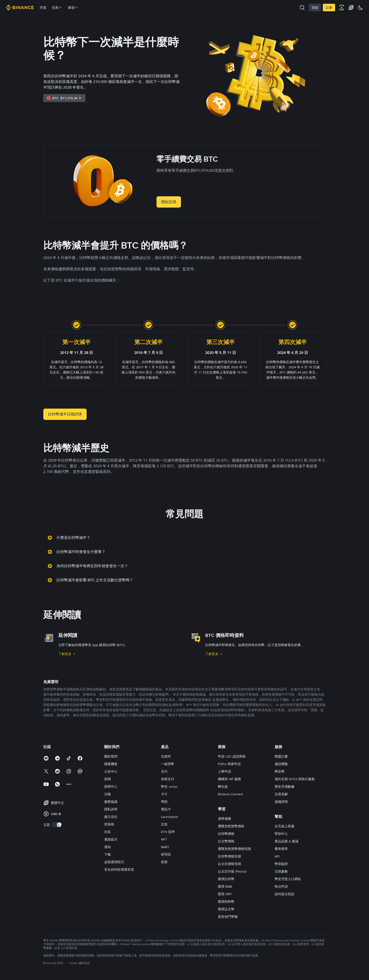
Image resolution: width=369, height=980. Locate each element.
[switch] (57, 825)
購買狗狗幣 (226, 902)
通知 (108, 847)
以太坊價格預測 (229, 864)
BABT (165, 847)
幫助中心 (281, 834)
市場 (43, 8)
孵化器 (223, 787)
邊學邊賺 (225, 819)
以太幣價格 (226, 841)
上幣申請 (225, 771)
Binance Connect (230, 794)
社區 (108, 832)
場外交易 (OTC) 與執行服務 (295, 779)
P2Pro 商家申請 (229, 764)
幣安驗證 (281, 864)
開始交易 (169, 202)
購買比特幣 (226, 879)
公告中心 (111, 771)
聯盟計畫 (281, 756)
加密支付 (168, 779)
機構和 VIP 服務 (229, 779)
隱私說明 (111, 809)
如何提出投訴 (285, 894)
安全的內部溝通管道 (119, 869)
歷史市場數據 (285, 787)
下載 (108, 854)
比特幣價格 (226, 834)
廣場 (73, 8)
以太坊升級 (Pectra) (232, 871)
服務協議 (111, 802)
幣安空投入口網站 (288, 879)
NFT (164, 839)
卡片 (164, 794)
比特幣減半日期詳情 (65, 414)
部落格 (109, 824)
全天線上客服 (285, 826)
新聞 (108, 779)
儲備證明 (281, 802)
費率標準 (281, 849)
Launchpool (169, 817)
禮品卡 (166, 809)
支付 (164, 771)
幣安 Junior (169, 787)
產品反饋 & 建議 (287, 841)
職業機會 (111, 764)
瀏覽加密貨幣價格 (231, 826)
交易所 (166, 756)
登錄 (315, 8)
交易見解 (281, 794)
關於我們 (111, 756)
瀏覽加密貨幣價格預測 (234, 849)
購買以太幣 (226, 909)
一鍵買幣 (168, 764)
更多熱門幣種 (228, 917)
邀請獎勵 (281, 764)
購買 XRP (225, 894)
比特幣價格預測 (229, 856)
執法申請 (281, 886)
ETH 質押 (168, 832)
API (277, 856)
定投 (164, 824)
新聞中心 (111, 787)
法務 (108, 794)
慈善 (164, 862)
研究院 (166, 854)
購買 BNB (225, 886)
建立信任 (111, 817)
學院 (164, 802)
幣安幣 (280, 771)
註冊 (329, 8)
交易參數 (281, 871)
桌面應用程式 (114, 862)
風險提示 (111, 839)
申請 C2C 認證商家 (232, 756)
